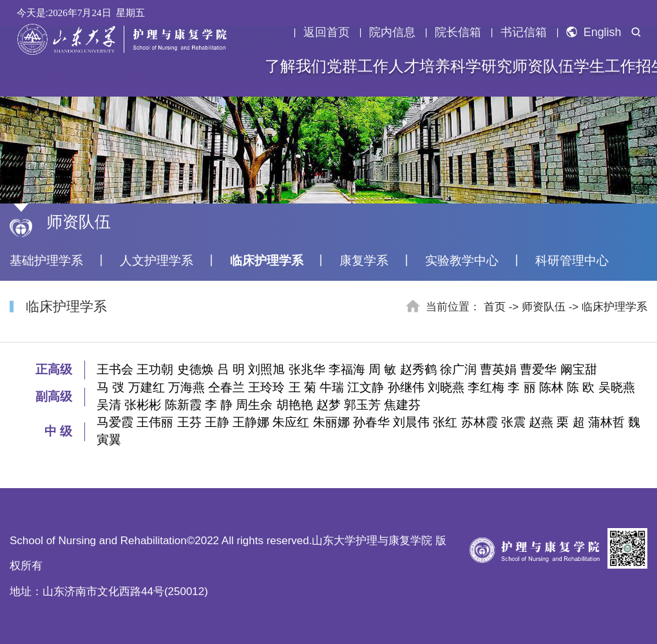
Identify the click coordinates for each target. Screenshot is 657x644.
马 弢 (110, 387)
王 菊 (302, 387)
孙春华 (371, 422)
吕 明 (231, 369)
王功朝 (155, 369)
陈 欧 (581, 387)
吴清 (109, 405)
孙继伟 (406, 387)
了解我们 (296, 66)
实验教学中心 (462, 260)
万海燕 (186, 387)
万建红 (147, 387)
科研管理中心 (572, 260)
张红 (445, 422)
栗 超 (570, 422)
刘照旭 (266, 369)
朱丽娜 (331, 422)
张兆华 (307, 369)
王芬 (189, 422)
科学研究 (481, 66)
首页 (495, 307)
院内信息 (392, 32)
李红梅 (486, 387)
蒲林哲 (606, 422)
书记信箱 (524, 32)
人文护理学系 (157, 260)
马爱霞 (115, 422)
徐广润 (458, 369)
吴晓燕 (617, 387)
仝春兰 (226, 387)
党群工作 (357, 66)
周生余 (254, 405)
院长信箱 (458, 32)
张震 (513, 422)
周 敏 (382, 369)
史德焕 (195, 369)
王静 (217, 422)
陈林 (551, 387)
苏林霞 (480, 422)
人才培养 (419, 66)
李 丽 (521, 387)
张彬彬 (143, 405)
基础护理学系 (46, 260)
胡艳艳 (295, 405)
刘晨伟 (411, 422)
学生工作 (605, 66)
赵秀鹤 (418, 369)
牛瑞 (332, 387)
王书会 (115, 369)
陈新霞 (183, 405)
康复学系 (364, 260)
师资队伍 (543, 66)
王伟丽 (155, 422)
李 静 (219, 405)
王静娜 (251, 422)
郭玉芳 (362, 405)
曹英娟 (498, 369)
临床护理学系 (267, 260)
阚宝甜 (579, 369)
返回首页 (327, 32)
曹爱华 (538, 369)
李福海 (347, 369)
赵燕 (541, 422)
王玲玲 (266, 387)
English (594, 32)
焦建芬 (402, 405)
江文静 (366, 387)
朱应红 (291, 422)
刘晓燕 (446, 387)
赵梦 (328, 405)
